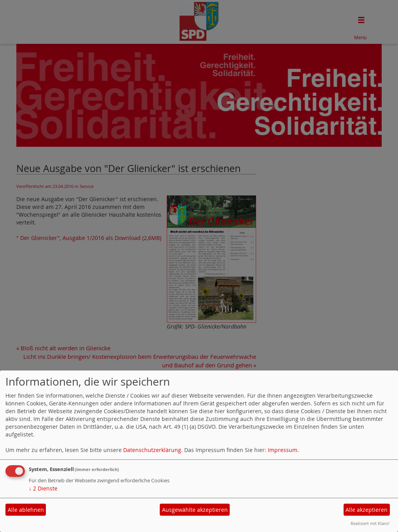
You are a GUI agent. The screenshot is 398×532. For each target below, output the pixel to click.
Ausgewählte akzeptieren (195, 510)
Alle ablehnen (26, 510)
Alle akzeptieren (367, 510)
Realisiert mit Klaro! (370, 523)
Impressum (283, 450)
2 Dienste (43, 488)
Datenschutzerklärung (152, 450)
